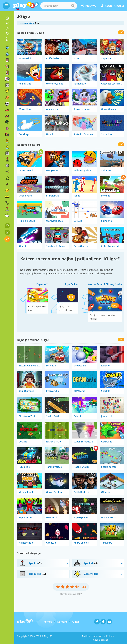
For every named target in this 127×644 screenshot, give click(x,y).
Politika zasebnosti (92, 636)
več (121, 32)
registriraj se (113, 6)
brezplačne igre (27, 23)
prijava (88, 6)
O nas (76, 622)
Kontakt (62, 622)
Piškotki (110, 636)
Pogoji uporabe (100, 640)
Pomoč (48, 622)
